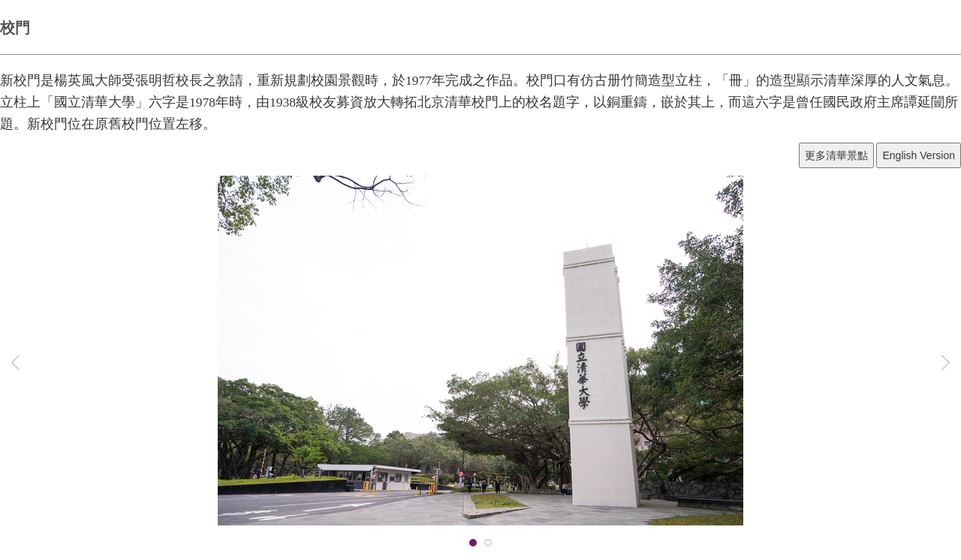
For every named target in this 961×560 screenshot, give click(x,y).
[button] (19, 363)
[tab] (473, 543)
